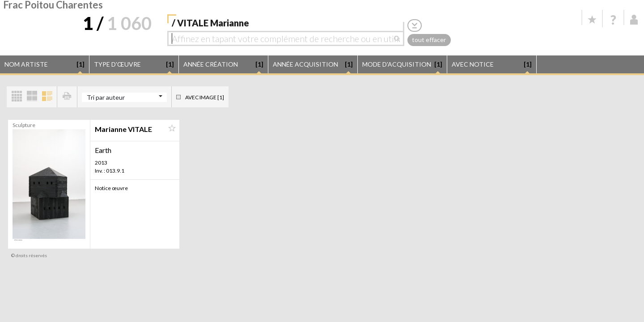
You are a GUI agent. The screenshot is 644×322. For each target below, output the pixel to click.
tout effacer (429, 40)
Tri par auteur (106, 97)
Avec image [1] (205, 97)
